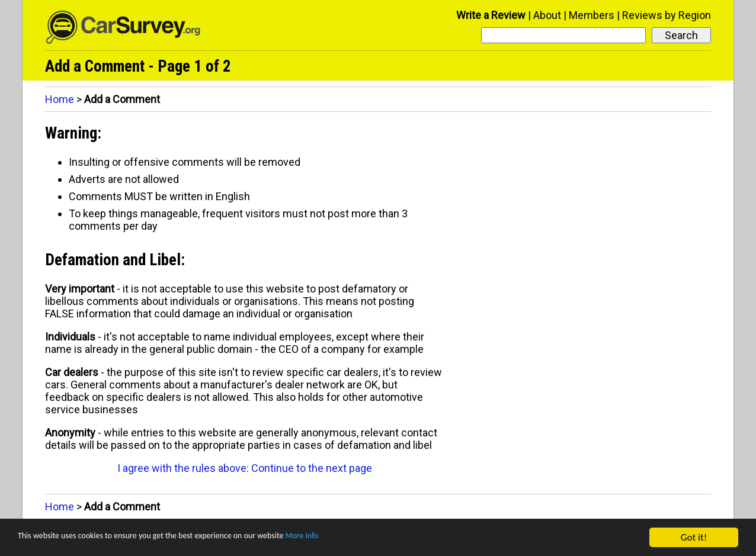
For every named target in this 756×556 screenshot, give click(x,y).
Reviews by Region (667, 15)
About (547, 15)
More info (364, 538)
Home (60, 99)
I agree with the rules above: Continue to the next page (245, 468)
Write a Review (491, 15)
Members (592, 15)
